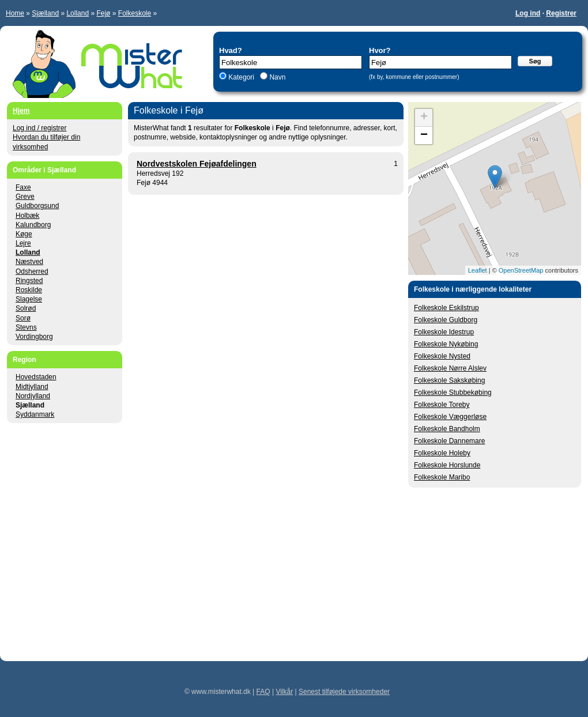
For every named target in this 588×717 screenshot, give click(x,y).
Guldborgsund (37, 206)
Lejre (23, 243)
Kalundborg (33, 225)
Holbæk (27, 216)
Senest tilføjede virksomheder (344, 692)
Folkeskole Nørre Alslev (450, 368)
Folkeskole (135, 13)
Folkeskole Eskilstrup (446, 308)
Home (15, 13)
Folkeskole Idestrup (444, 332)
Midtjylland (32, 387)
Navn (276, 77)
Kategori (241, 77)
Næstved (29, 262)
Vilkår (284, 692)
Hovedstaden (36, 377)
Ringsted (29, 281)
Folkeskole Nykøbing (446, 344)
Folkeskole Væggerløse (450, 417)
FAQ (263, 692)
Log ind (528, 13)
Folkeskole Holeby (442, 453)
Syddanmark (35, 414)
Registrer (561, 13)
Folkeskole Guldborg (446, 320)
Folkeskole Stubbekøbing (453, 393)
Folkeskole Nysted (442, 356)
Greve (25, 197)
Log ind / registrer (39, 128)
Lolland (78, 13)
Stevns (26, 327)
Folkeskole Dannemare (449, 441)
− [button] (424, 135)
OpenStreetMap (521, 270)
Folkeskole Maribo (442, 477)
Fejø (103, 13)
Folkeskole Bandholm (447, 429)
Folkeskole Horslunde (447, 465)
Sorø (23, 318)
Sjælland (45, 13)
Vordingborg (34, 337)
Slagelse (29, 299)
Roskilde (29, 290)
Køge (24, 234)
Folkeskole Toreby (442, 405)
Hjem (21, 111)
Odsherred (32, 271)
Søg (535, 61)
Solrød (26, 308)
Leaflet (478, 270)
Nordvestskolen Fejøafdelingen (197, 164)
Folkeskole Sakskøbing (449, 380)
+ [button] (424, 118)
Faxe (23, 187)
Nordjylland (33, 396)
